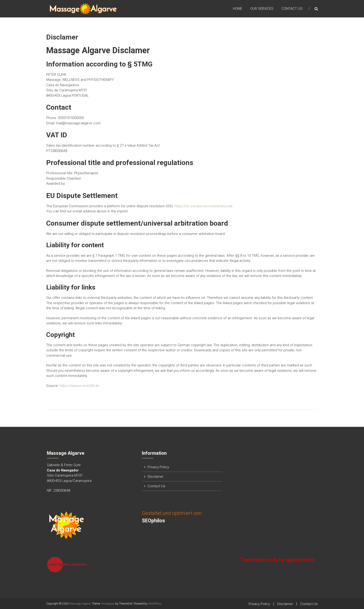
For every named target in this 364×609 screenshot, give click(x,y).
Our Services (262, 9)
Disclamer (156, 477)
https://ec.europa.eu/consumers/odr (203, 206)
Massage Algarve (80, 604)
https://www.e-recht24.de (79, 386)
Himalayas (108, 604)
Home (237, 9)
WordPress (155, 604)
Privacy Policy (158, 467)
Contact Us (292, 9)
